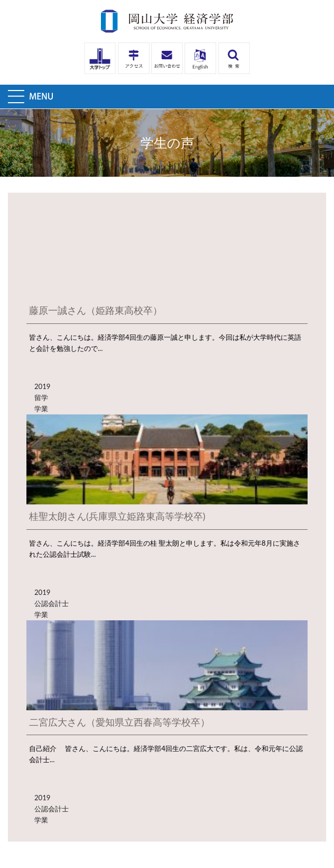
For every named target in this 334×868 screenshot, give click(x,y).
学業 (41, 409)
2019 (42, 386)
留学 (41, 397)
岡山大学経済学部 (167, 21)
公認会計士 (52, 603)
